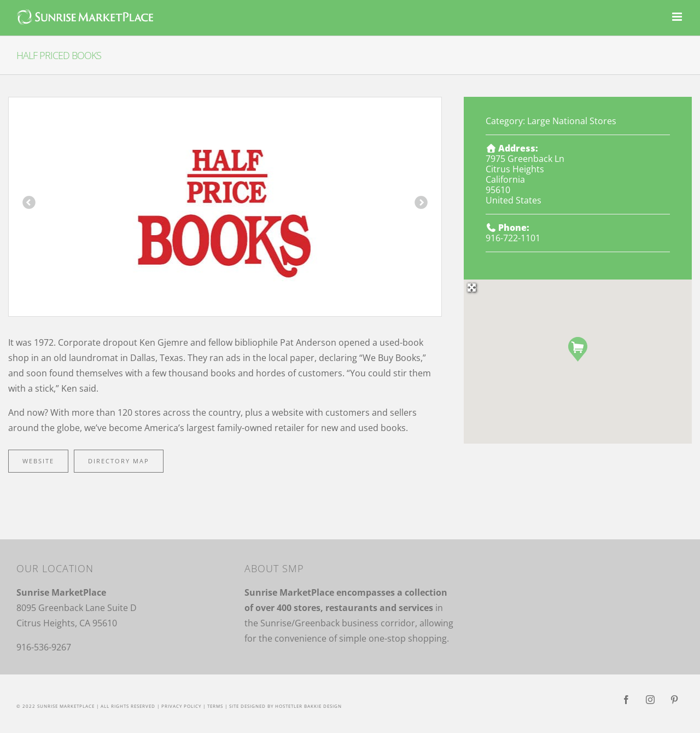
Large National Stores (572, 121)
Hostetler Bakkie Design (308, 706)
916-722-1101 (513, 238)
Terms (215, 706)
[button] (578, 349)
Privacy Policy (181, 706)
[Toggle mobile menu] (678, 17)
